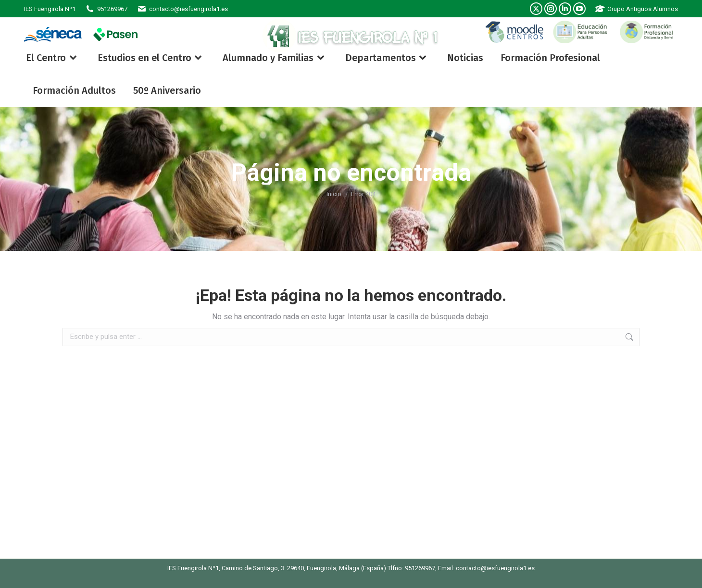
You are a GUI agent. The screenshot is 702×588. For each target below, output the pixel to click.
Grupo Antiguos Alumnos (637, 9)
